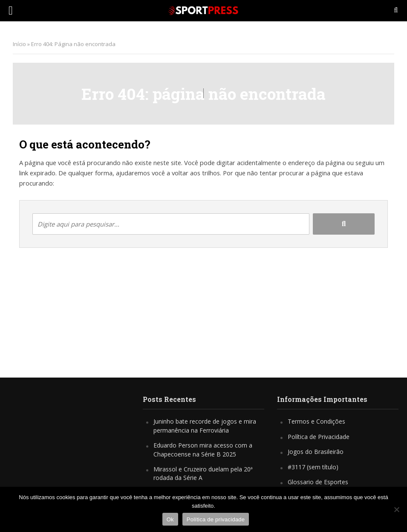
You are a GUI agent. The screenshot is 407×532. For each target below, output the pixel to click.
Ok (170, 519)
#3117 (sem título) (313, 467)
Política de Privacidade (319, 437)
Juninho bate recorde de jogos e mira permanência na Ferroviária (205, 426)
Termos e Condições (316, 421)
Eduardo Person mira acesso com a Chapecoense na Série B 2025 (203, 449)
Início (19, 44)
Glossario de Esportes (318, 482)
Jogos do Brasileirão (316, 452)
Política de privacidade (216, 519)
